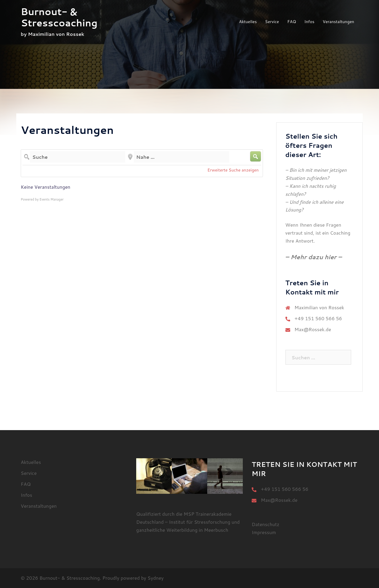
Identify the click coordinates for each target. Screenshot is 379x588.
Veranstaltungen (338, 22)
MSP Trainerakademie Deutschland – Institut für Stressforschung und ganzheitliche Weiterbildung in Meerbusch (188, 522)
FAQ (292, 22)
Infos (309, 22)
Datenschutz (265, 524)
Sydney (155, 578)
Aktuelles (248, 22)
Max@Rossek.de (313, 329)
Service (272, 22)
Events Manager (52, 199)
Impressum (264, 532)
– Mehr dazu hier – (314, 257)
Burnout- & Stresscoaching (59, 17)
